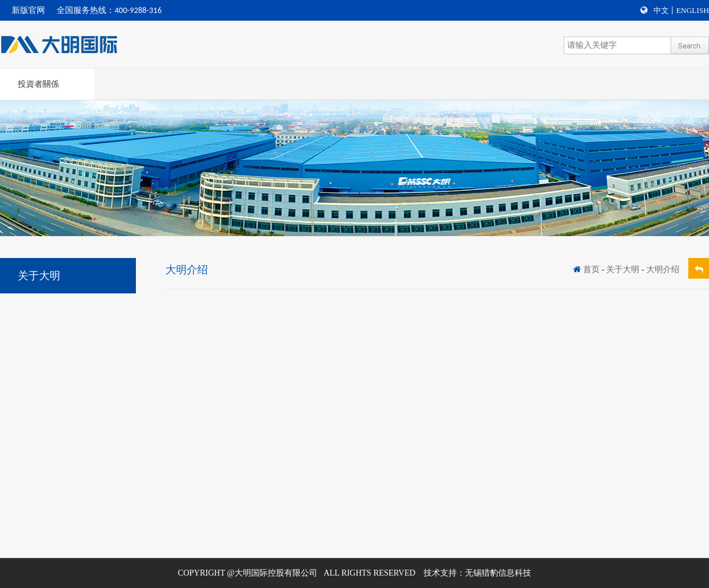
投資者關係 (38, 84)
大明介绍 (663, 269)
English (692, 10)
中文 (661, 10)
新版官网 (28, 10)
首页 (591, 269)
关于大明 (623, 269)
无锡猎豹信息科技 (498, 573)
